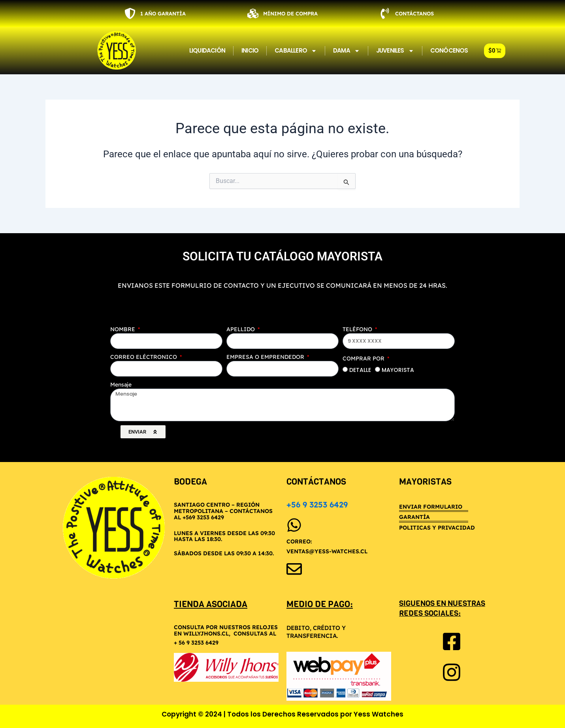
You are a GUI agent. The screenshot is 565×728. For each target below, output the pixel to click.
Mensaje (121, 385)
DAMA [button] (347, 51)
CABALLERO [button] (296, 51)
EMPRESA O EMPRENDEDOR (266, 357)
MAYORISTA (398, 370)
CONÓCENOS (449, 50)
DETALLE (360, 370)
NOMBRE (123, 329)
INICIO (250, 50)
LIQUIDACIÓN (207, 50)
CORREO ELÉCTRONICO (144, 357)
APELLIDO (241, 329)
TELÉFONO (358, 329)
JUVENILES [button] (395, 51)
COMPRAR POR (364, 358)
